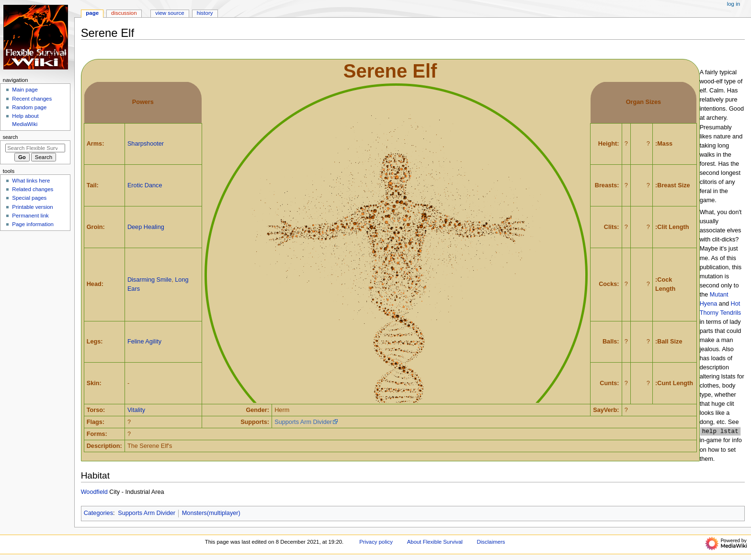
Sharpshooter (146, 144)
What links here (31, 181)
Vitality (136, 410)
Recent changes (32, 99)
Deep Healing (146, 227)
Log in (734, 4)
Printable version (32, 207)
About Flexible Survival (435, 542)
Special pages (29, 198)
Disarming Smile (149, 280)
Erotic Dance (145, 185)
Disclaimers (491, 542)
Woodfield (94, 492)
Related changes (33, 189)
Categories (98, 514)
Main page (25, 90)
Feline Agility (144, 342)
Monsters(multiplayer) (211, 514)
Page (92, 13)
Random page (29, 107)
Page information (33, 224)
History (205, 13)
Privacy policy (376, 542)
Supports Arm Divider (303, 422)
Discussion (124, 13)
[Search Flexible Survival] (35, 148)
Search (11, 137)
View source (170, 13)
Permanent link (30, 216)
